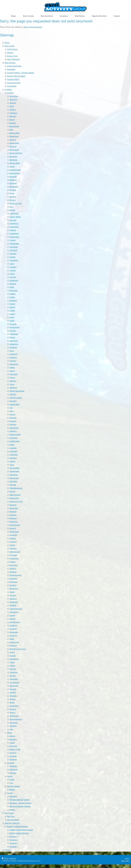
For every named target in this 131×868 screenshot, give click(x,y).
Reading (13, 569)
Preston (13, 562)
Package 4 (14, 847)
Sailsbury (13, 599)
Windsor (13, 709)
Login (127, 858)
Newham (13, 512)
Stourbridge (14, 642)
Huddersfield (15, 404)
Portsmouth (14, 558)
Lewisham (13, 451)
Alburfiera (13, 796)
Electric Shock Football (16, 76)
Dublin (12, 780)
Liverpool (13, 458)
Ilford (12, 411)
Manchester (14, 478)
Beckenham (14, 136)
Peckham (13, 548)
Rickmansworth (16, 575)
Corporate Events (14, 83)
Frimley (12, 337)
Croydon (13, 277)
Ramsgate (14, 565)
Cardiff (12, 743)
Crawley (13, 270)
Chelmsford (14, 227)
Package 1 (14, 837)
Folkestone (14, 334)
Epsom (12, 314)
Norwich (13, 528)
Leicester (13, 448)
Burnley (13, 200)
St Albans (13, 629)
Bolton (12, 167)
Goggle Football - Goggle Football (21, 73)
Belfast (12, 790)
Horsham (13, 401)
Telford (12, 666)
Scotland (11, 763)
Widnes (13, 699)
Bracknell (13, 177)
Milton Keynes (15, 495)
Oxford (12, 545)
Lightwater (14, 455)
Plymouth (13, 555)
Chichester (14, 247)
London (12, 461)
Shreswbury (14, 612)
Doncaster (14, 290)
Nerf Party (11, 816)
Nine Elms (14, 522)
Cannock (13, 220)
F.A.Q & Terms (12, 49)
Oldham (13, 538)
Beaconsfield (15, 133)
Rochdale (13, 579)
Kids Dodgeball (13, 820)
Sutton (12, 662)
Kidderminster (15, 435)
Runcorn (13, 595)
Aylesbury (13, 113)
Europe (10, 793)
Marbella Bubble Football (20, 800)
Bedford (13, 140)
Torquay (13, 676)
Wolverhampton (16, 719)
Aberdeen (13, 766)
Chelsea (13, 230)
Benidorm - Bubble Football (20, 803)
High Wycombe (16, 398)
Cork (11, 783)
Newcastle (14, 508)
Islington (13, 421)
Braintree (13, 183)
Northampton (15, 525)
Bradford (13, 180)
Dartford (13, 284)
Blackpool (13, 160)
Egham (12, 304)
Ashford (13, 110)
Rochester (13, 582)
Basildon (13, 123)
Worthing (13, 726)
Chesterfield (14, 244)
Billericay (13, 146)
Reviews (10, 53)
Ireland (10, 776)
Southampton (15, 622)
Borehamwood (15, 170)
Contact (8, 850)
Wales (9, 733)
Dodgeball (11, 69)
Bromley (13, 197)
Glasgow (13, 773)
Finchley (13, 331)
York (11, 729)
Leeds (12, 445)
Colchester (14, 260)
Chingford (13, 250)
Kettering (13, 431)
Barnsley (13, 116)
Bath (11, 130)
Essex (12, 317)
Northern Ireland (13, 786)
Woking (12, 713)
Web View (125, 861)
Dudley (12, 297)
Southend (13, 625)
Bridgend (13, 739)
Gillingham (14, 341)
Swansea (13, 756)
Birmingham (14, 150)
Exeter (12, 321)
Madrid (12, 810)
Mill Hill (12, 491)
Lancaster (13, 438)
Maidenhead (14, 471)
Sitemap (13, 858)
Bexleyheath (14, 143)
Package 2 (14, 840)
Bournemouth (15, 173)
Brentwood (14, 187)
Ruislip (12, 592)
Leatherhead (14, 441)
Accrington (14, 96)
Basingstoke (14, 126)
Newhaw (13, 515)
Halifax (12, 368)
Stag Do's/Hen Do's (12, 823)
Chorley (13, 257)
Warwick (13, 689)
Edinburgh (14, 770)
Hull (11, 408)
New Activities (10, 63)
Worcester (14, 723)
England (10, 93)
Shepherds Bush (16, 609)
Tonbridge (13, 672)
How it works (9, 46)
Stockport (13, 636)
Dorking (13, 294)
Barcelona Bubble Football (20, 806)
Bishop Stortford (16, 153)
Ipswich (12, 414)
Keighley (13, 424)
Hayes (12, 384)
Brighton (13, 190)
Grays (12, 351)
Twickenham (14, 682)
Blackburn (13, 156)
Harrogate (13, 374)
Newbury (13, 505)
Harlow (12, 371)
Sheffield (13, 605)
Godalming (14, 344)
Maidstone (14, 475)
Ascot (12, 106)
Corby (12, 264)
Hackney (13, 361)
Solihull (12, 619)
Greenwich (14, 354)
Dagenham (14, 280)
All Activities (12, 86)
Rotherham (14, 589)
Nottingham (14, 532)
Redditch (13, 572)
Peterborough (15, 552)
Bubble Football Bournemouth (21, 830)
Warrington (14, 686)
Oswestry (13, 542)
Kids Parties (9, 813)
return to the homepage (33, 27)
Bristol (12, 193)
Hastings (13, 381)
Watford (13, 692)
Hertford (13, 394)
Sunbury (13, 656)
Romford (13, 585)
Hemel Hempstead (17, 391)
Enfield (12, 311)
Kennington (14, 428)
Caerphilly (14, 746)
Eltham (12, 307)
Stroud (12, 652)
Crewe (12, 274)
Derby (12, 287)
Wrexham (13, 759)
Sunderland (14, 659)
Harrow (12, 378)
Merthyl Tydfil (15, 749)
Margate (13, 485)
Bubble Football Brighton (19, 833)
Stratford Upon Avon (18, 649)
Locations (8, 89)
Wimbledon (14, 706)
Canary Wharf (15, 217)
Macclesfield (14, 468)
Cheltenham (14, 234)
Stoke (12, 639)
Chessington (14, 237)
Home (7, 43)
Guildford (13, 357)
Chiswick (13, 254)
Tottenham (14, 679)
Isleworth (13, 418)
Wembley (13, 696)
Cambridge (14, 213)
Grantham (13, 347)
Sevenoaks (14, 602)
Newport (13, 753)
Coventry (13, 267)
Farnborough (14, 327)
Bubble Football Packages (17, 826)
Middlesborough (16, 488)
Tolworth (13, 669)
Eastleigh (13, 301)
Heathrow (13, 388)
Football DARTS (13, 79)
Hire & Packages (13, 59)
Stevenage (14, 632)
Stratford (13, 646)
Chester (13, 240)
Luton (12, 465)
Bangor (12, 736)
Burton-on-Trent (16, 203)
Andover (13, 103)
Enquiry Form (12, 56)
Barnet (12, 120)
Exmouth (13, 324)
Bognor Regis (15, 163)
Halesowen (14, 364)
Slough (12, 615)
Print (5, 858)
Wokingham (14, 716)
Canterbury (14, 223)
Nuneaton (13, 535)
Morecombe (14, 498)
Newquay (13, 518)
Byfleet (12, 210)
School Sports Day (14, 66)
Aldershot (13, 100)
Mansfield (13, 481)
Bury (11, 207)
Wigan (12, 703)
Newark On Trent (16, 502)
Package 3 (14, 843)
